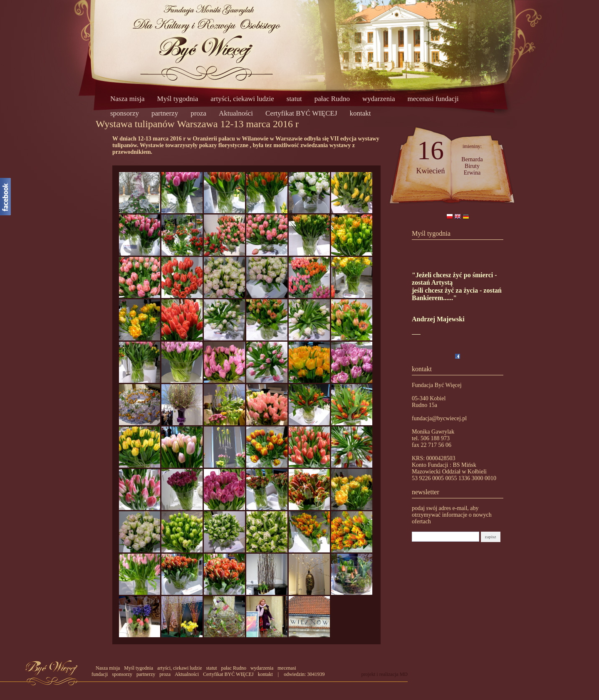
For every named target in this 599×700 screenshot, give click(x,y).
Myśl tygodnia (178, 99)
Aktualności (236, 113)
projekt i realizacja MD (384, 674)
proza (198, 113)
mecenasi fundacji (433, 99)
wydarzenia (379, 99)
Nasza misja (127, 99)
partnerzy (165, 113)
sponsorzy (125, 113)
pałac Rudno (332, 99)
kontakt (360, 113)
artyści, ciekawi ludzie (242, 99)
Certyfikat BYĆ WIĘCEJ (301, 113)
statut (294, 99)
